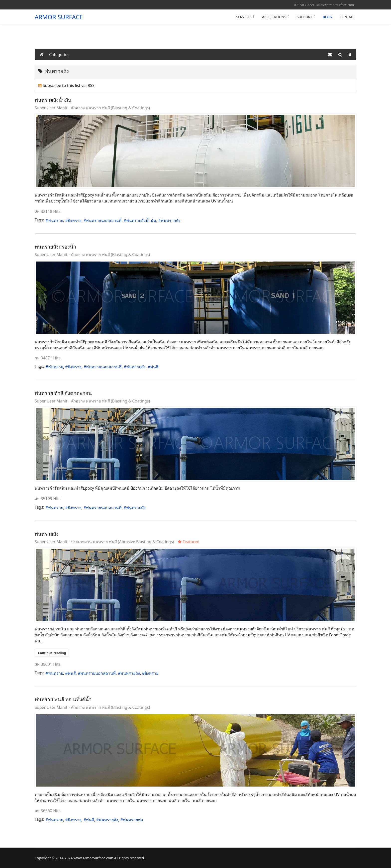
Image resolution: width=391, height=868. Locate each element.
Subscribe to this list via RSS (69, 85)
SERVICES (244, 17)
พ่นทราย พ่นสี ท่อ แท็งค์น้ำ (63, 700)
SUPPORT (304, 17)
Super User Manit (51, 108)
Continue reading (52, 653)
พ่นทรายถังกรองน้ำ (55, 247)
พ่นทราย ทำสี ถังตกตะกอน (63, 393)
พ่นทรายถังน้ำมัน (53, 100)
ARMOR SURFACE (59, 17)
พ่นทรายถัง (171, 220)
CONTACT (347, 17)
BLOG (327, 17)
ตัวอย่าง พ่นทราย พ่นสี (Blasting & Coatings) (110, 108)
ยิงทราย (75, 220)
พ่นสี (154, 367)
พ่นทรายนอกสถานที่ (104, 220)
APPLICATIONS (274, 17)
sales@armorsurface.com (335, 5)
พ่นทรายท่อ (133, 820)
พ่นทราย (56, 220)
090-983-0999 (304, 5)
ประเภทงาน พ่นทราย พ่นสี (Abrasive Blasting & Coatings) (122, 542)
